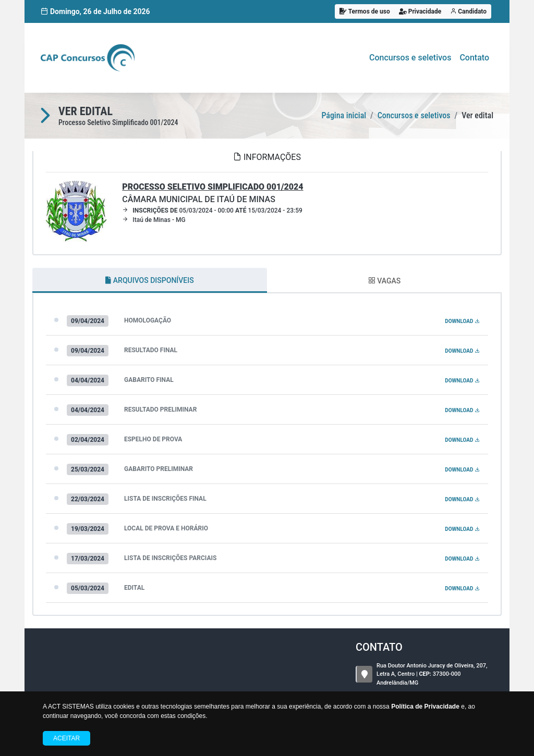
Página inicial (344, 115)
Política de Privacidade (425, 707)
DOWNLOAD (462, 321)
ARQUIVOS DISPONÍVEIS (149, 280)
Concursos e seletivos (410, 58)
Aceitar (66, 738)
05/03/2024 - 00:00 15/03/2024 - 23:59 (212, 210)
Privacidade (420, 11)
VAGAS (384, 281)
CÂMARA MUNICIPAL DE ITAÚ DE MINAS (213, 193)
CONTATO (379, 647)
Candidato (468, 11)
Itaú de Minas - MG (154, 220)
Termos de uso (365, 11)
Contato (474, 58)
